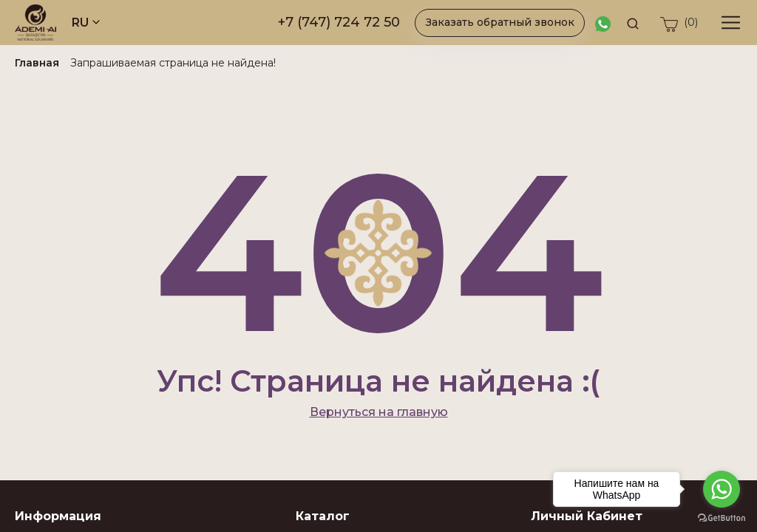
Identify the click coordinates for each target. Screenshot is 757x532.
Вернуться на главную (379, 412)
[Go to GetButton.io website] (722, 517)
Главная (37, 63)
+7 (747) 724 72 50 (339, 22)
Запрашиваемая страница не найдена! (173, 63)
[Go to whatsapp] (722, 489)
